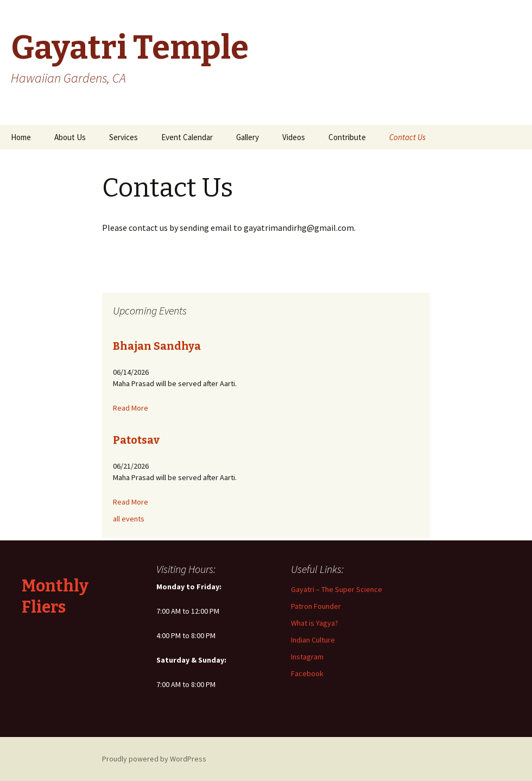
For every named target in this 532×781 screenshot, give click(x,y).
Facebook (307, 673)
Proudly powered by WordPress (154, 759)
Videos (294, 137)
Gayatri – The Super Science (337, 589)
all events (129, 519)
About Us (70, 137)
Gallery (248, 137)
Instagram (307, 657)
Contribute (347, 137)
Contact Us (407, 137)
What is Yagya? (315, 623)
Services (123, 137)
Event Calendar (187, 137)
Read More (131, 408)
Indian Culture (313, 640)
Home (21, 137)
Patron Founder (316, 606)
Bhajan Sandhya (157, 346)
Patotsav (136, 440)
